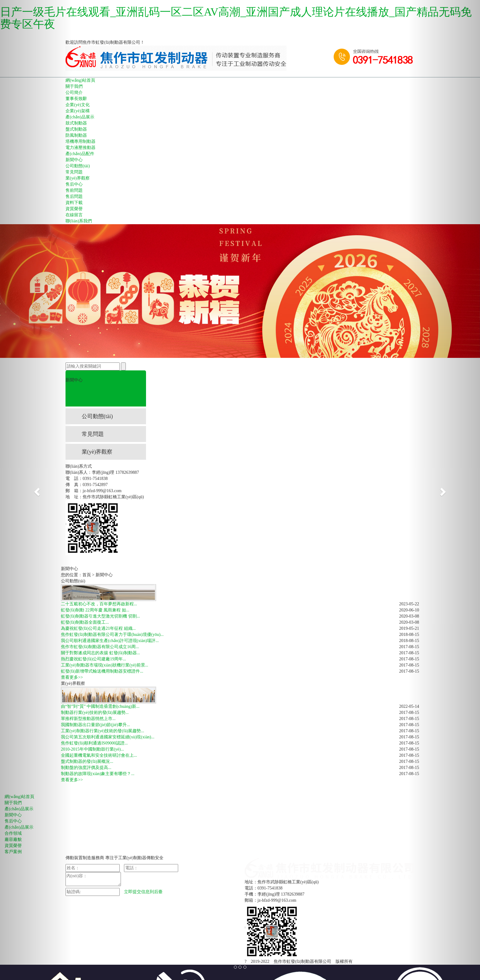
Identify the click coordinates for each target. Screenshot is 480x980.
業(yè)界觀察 (78, 178)
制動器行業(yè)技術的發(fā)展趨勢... (95, 713)
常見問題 (74, 172)
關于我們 (74, 86)
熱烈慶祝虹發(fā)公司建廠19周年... (94, 659)
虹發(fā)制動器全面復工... (85, 622)
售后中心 (74, 184)
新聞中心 (74, 160)
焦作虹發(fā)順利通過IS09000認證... (94, 743)
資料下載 (74, 203)
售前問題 (74, 190)
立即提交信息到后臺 (143, 892)
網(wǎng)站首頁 (80, 80)
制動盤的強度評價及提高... (86, 768)
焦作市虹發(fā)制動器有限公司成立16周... (100, 647)
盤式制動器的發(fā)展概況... (87, 761)
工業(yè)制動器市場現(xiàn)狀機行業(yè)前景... (105, 665)
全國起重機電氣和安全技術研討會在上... (99, 755)
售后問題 (74, 197)
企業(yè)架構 (78, 111)
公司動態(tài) (78, 166)
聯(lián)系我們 (79, 221)
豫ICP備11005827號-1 (377, 961)
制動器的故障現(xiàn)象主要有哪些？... (98, 774)
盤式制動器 (76, 129)
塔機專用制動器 (81, 141)
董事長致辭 (76, 99)
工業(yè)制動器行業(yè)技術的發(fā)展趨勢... (103, 731)
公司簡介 (74, 93)
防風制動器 (76, 135)
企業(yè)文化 (78, 105)
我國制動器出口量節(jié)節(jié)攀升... (95, 725)
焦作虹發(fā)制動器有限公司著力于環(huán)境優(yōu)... (112, 635)
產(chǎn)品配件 (80, 154)
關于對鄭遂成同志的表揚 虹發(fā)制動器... (100, 653)
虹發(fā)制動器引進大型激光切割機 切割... (100, 616)
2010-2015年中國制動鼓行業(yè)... (92, 749)
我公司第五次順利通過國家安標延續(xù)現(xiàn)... (108, 737)
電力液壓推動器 (81, 148)
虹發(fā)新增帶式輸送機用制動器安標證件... (102, 671)
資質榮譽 (74, 209)
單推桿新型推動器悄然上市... (88, 719)
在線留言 (74, 215)
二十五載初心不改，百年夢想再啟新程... (99, 604)
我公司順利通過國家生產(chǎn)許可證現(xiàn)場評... (110, 641)
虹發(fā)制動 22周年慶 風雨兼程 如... (95, 610)
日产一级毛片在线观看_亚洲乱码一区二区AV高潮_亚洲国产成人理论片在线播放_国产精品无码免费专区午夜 (236, 18)
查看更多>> (72, 677)
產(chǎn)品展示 (80, 117)
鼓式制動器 (76, 123)
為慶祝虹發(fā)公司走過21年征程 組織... (98, 628)
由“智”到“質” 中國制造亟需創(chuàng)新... (100, 706)
